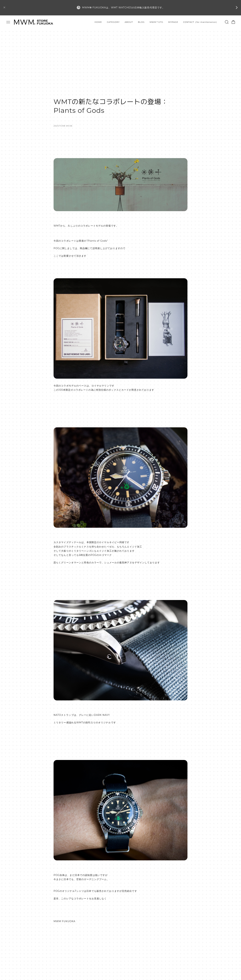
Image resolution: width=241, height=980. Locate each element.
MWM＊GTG (156, 22)
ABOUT (129, 22)
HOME (98, 22)
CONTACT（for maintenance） (201, 22)
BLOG (141, 22)
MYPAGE (173, 22)
